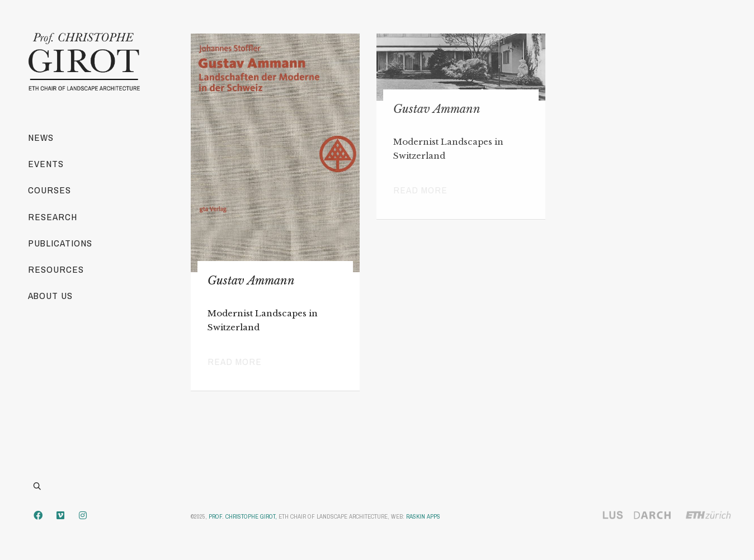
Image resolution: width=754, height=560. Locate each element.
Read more (235, 361)
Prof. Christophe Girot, (243, 516)
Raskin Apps (423, 516)
